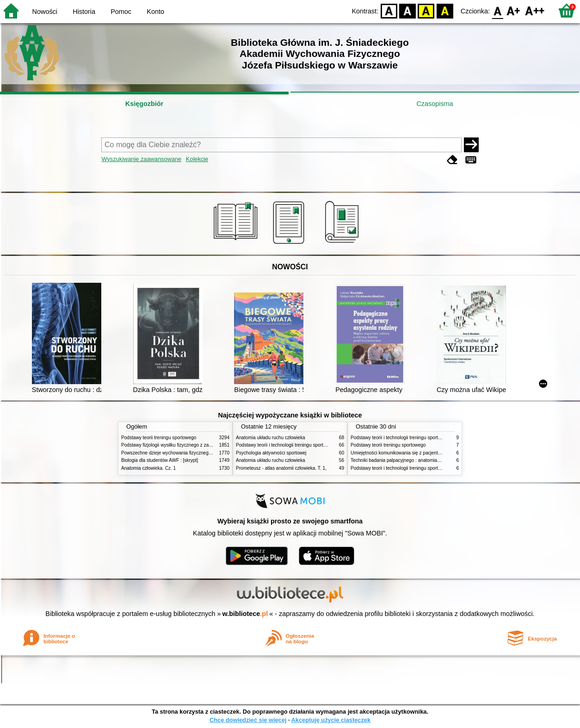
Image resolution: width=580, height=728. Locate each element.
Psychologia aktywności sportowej (271, 453)
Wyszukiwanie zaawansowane (141, 159)
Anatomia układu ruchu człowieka (271, 438)
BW (407, 10)
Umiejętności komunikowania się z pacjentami (398, 453)
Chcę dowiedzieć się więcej (248, 720)
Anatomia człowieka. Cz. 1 (148, 468)
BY (445, 10)
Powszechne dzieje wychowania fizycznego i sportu (174, 453)
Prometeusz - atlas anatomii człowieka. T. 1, (281, 468)
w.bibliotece (245, 614)
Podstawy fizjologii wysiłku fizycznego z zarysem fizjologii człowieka (191, 445)
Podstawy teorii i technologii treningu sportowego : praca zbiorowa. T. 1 (424, 468)
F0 (497, 10)
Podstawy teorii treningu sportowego (159, 438)
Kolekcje (197, 159)
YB (426, 10)
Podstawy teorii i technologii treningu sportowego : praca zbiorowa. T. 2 (309, 445)
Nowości (45, 12)
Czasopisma (435, 104)
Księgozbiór (144, 104)
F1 (514, 10)
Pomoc (121, 12)
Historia (84, 12)
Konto (155, 12)
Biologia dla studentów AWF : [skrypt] (160, 460)
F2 (535, 10)
